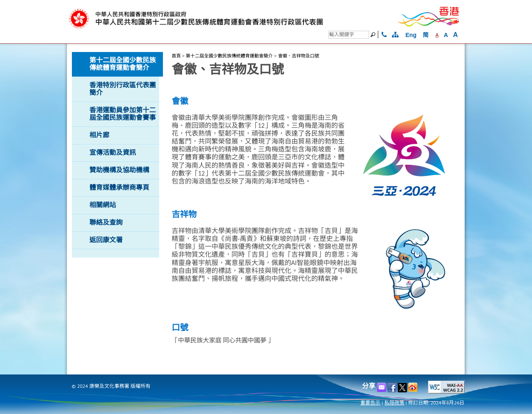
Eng (411, 35)
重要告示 (370, 403)
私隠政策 (394, 403)
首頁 (176, 56)
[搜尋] (349, 35)
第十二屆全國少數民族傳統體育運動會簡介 (229, 56)
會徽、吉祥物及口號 (299, 56)
